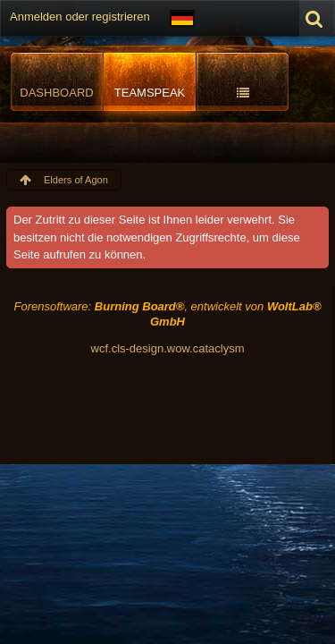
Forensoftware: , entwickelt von (167, 314)
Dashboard (56, 93)
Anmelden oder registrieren (80, 17)
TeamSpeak (150, 93)
